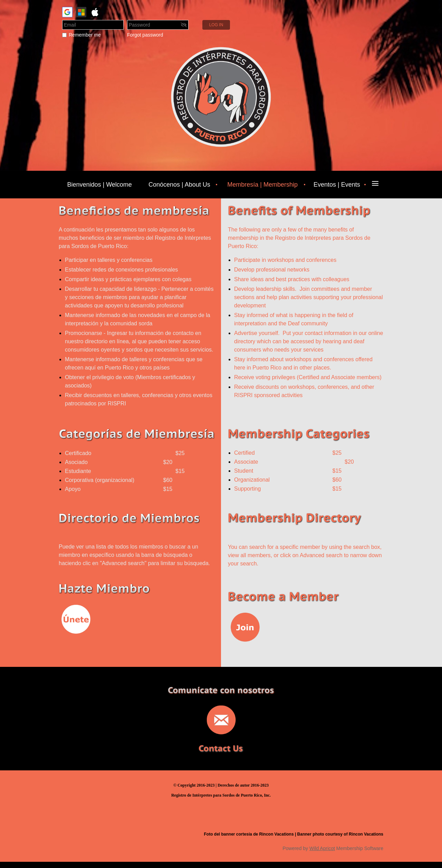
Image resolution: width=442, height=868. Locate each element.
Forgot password (145, 35)
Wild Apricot (322, 848)
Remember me (85, 35)
